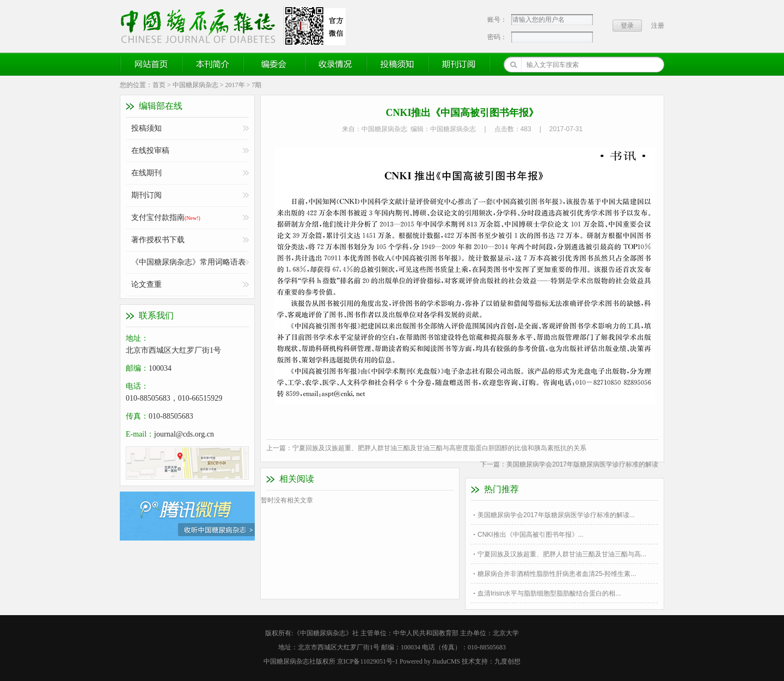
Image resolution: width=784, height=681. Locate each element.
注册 (658, 26)
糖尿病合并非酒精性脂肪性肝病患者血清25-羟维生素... (557, 574)
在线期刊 (146, 173)
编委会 (274, 64)
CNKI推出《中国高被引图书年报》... (531, 535)
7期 (256, 85)
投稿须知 (397, 64)
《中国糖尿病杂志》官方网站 (202, 26)
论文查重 (146, 284)
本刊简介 (213, 64)
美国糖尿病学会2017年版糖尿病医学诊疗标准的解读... (556, 515)
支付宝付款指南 (166, 217)
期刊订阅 (459, 64)
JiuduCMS (446, 661)
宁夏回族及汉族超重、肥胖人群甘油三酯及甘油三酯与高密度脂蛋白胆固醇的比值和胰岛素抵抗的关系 (439, 448)
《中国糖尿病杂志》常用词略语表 (188, 262)
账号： (497, 20)
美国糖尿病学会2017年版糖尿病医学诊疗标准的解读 (582, 464)
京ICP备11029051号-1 (367, 661)
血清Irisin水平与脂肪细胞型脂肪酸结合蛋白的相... (549, 593)
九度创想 (507, 661)
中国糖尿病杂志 (195, 85)
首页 (159, 85)
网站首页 (151, 64)
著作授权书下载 (158, 240)
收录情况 (336, 64)
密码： (497, 37)
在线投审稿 (150, 151)
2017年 (235, 85)
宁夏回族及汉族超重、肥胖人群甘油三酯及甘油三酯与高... (562, 554)
